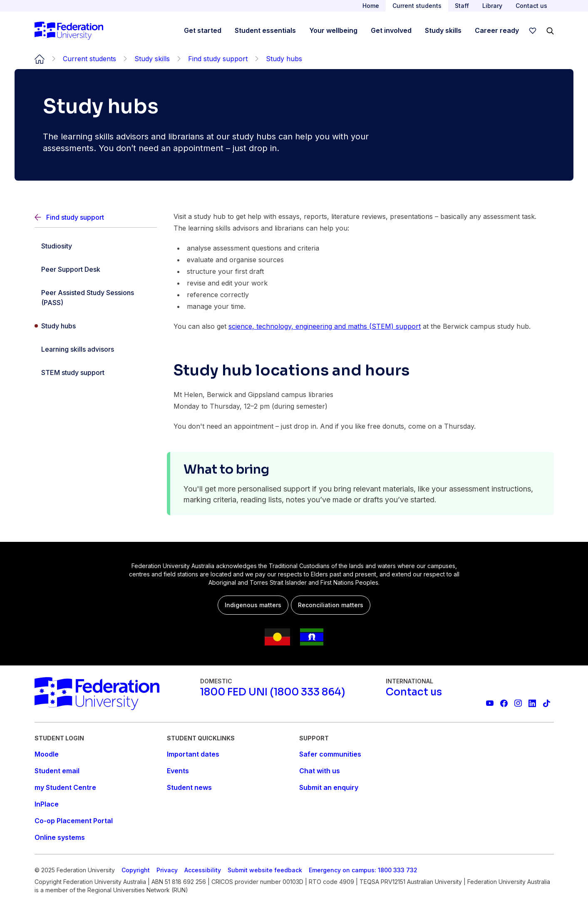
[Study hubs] (96, 326)
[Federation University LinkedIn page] (532, 703)
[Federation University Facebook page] (504, 703)
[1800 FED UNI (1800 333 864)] (273, 692)
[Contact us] (414, 692)
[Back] (96, 217)
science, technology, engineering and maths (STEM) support (325, 326)
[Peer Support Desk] (96, 269)
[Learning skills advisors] (96, 349)
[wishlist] (533, 31)
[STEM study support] (96, 372)
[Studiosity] (96, 246)
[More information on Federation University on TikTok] (546, 703)
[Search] (550, 31)
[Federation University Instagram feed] (518, 703)
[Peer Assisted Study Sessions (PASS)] (96, 298)
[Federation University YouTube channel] (490, 703)
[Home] (69, 31)
